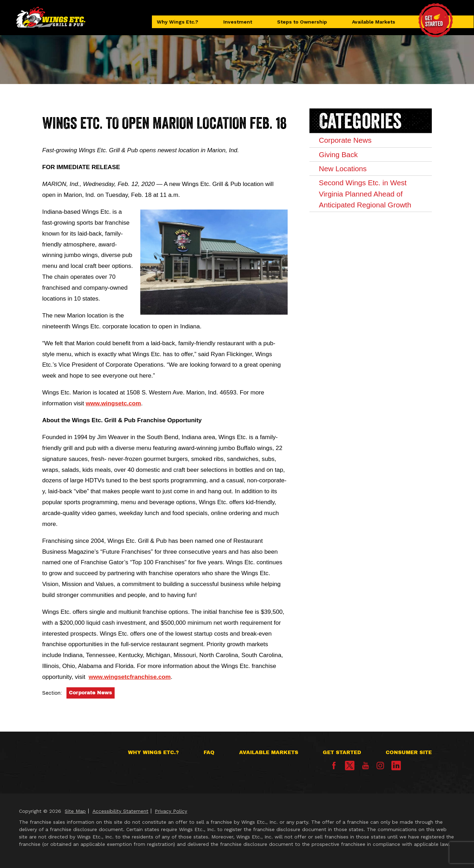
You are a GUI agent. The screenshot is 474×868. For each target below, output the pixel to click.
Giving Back (339, 155)
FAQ (209, 753)
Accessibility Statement (120, 811)
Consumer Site (409, 753)
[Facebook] (334, 768)
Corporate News (91, 693)
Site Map (75, 811)
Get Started (342, 753)
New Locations (343, 169)
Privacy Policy (171, 811)
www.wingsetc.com (113, 403)
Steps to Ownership (302, 22)
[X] (350, 766)
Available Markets (373, 22)
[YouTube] (366, 768)
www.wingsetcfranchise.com (130, 677)
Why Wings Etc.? (178, 22)
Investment (238, 22)
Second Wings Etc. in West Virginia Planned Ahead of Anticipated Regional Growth (366, 194)
